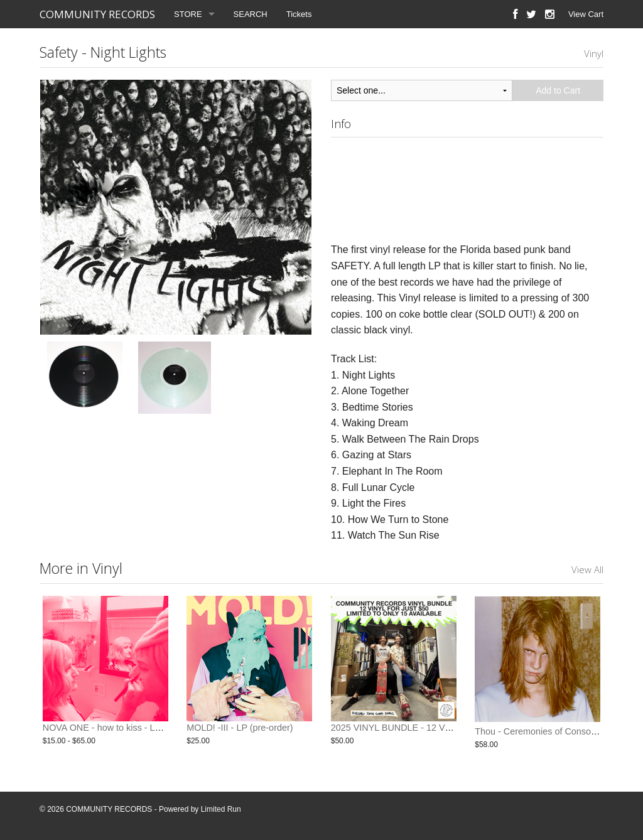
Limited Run (221, 809)
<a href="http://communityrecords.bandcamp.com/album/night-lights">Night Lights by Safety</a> (467, 187)
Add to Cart (558, 90)
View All (587, 569)
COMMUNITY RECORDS (97, 14)
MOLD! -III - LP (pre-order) (240, 731)
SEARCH (251, 14)
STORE (188, 14)
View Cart (586, 14)
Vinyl (594, 53)
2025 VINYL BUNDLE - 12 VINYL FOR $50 (418, 731)
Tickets (299, 14)
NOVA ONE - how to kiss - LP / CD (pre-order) (135, 731)
